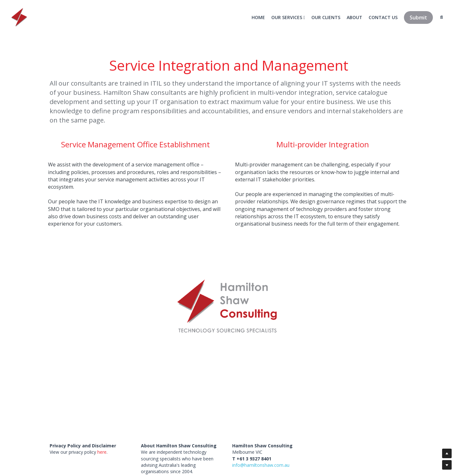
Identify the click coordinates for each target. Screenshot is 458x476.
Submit (418, 17)
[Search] (441, 17)
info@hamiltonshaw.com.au (261, 465)
